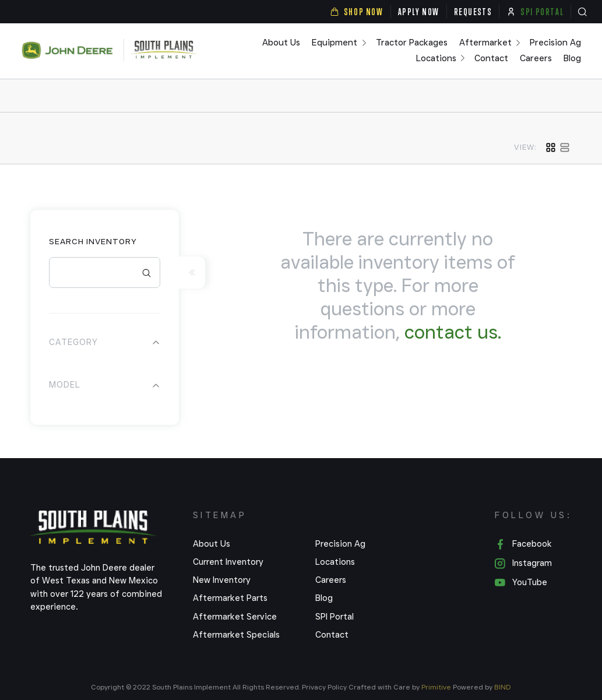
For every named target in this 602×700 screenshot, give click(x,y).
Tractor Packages (412, 43)
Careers (536, 59)
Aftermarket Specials (236, 635)
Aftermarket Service (235, 617)
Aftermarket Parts (230, 598)
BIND (503, 687)
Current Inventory (228, 562)
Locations (436, 59)
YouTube (521, 583)
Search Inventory (93, 241)
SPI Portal (335, 617)
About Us (281, 43)
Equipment (335, 43)
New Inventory (222, 580)
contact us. (453, 332)
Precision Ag (555, 43)
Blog (572, 59)
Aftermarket (485, 43)
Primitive (437, 687)
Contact (491, 59)
